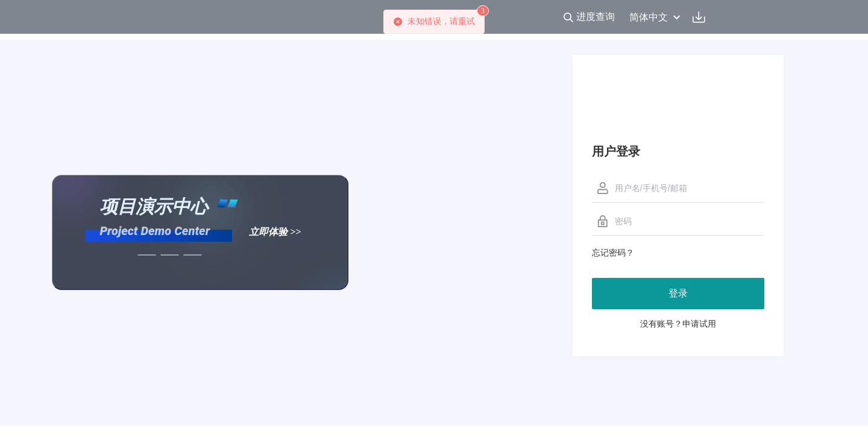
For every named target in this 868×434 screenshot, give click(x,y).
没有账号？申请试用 (678, 324)
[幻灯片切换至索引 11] (147, 255)
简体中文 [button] (655, 17)
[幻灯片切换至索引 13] (193, 255)
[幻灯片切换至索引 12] (170, 255)
